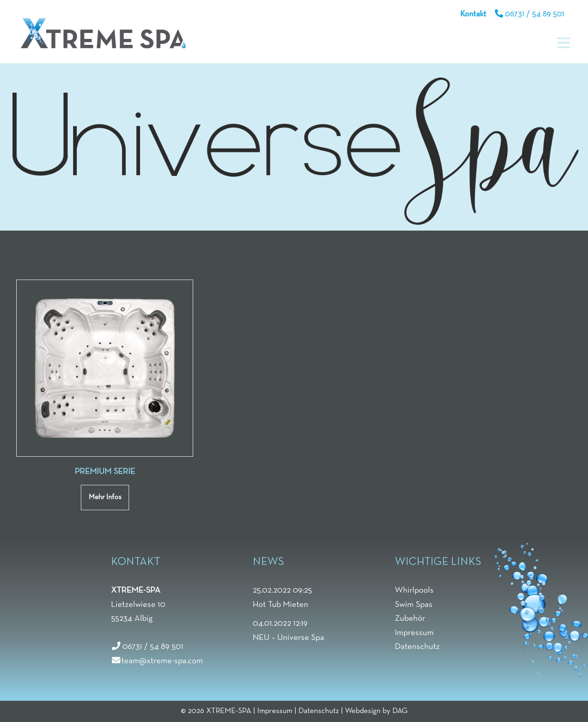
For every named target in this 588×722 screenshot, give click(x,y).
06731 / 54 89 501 (535, 14)
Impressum (275, 711)
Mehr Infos (105, 497)
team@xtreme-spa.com (162, 661)
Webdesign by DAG (376, 711)
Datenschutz (319, 711)
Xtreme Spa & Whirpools (103, 33)
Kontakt (473, 14)
